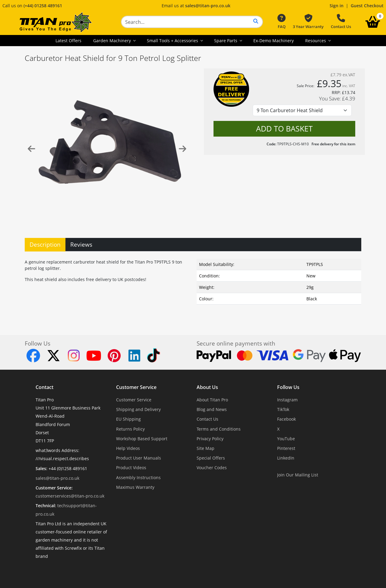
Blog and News (212, 409)
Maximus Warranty (135, 487)
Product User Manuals (139, 458)
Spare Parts (226, 41)
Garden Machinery (113, 41)
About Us (207, 387)
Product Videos (131, 468)
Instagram (287, 400)
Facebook (286, 419)
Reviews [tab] (81, 244)
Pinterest (286, 448)
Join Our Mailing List (298, 475)
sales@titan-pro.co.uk (208, 6)
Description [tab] (45, 244)
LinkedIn (286, 458)
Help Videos (128, 448)
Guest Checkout (367, 6)
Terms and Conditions (219, 429)
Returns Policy (130, 429)
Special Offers (211, 458)
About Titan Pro (212, 400)
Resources (316, 41)
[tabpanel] (193, 286)
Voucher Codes (212, 468)
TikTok (283, 409)
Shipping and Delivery (138, 409)
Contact (44, 387)
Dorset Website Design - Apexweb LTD (214, 571)
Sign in (337, 6)
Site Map (206, 448)
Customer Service (136, 387)
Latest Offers (68, 41)
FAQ (282, 22)
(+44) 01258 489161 (43, 6)
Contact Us (341, 22)
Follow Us (288, 387)
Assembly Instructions (138, 477)
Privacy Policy (210, 439)
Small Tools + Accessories (173, 41)
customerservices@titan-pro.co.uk (70, 496)
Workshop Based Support (142, 439)
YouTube (286, 439)
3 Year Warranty (308, 22)
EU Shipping (128, 419)
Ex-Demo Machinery (274, 41)
